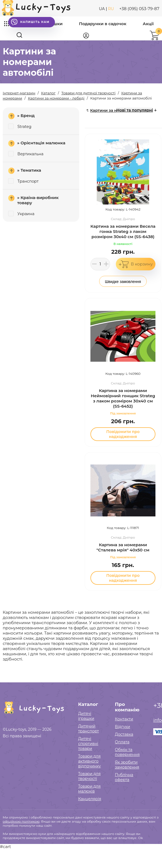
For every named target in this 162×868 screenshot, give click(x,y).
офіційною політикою (21, 821)
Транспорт (23, 181)
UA (102, 9)
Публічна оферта (124, 777)
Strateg (20, 127)
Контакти (124, 719)
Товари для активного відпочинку (89, 761)
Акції (148, 24)
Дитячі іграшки (86, 716)
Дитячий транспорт (89, 729)
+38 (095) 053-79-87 (139, 9)
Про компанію (127, 707)
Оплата (122, 742)
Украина (21, 214)
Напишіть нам (30, 22)
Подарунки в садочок (103, 24)
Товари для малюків (89, 789)
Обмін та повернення (127, 752)
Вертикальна (26, 154)
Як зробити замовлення (127, 765)
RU (111, 9)
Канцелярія (90, 799)
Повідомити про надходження (123, 434)
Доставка (124, 734)
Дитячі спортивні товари (88, 744)
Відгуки (123, 727)
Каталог (88, 704)
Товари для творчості (89, 776)
